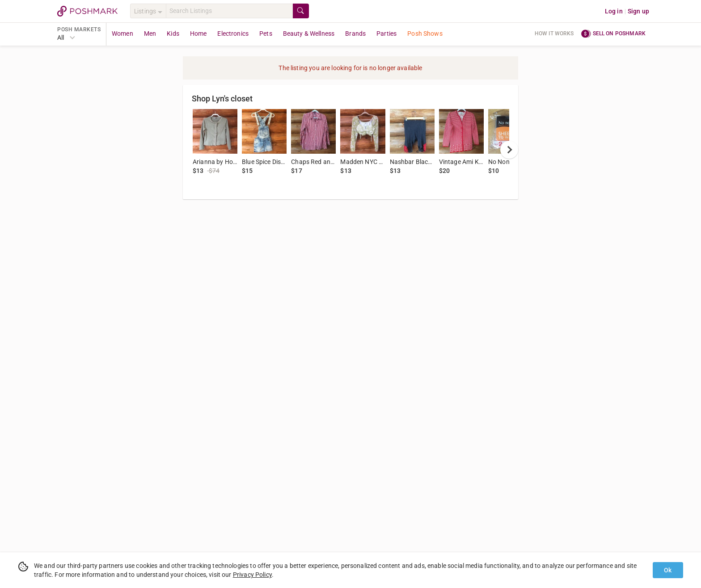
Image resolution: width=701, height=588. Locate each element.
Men (150, 34)
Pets (266, 34)
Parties (386, 34)
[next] (509, 150)
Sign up (638, 11)
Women (122, 34)
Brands (355, 34)
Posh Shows (425, 34)
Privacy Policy (252, 575)
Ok (668, 570)
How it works (554, 34)
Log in (614, 11)
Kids (173, 34)
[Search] (229, 11)
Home (198, 34)
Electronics (233, 34)
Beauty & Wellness (309, 34)
